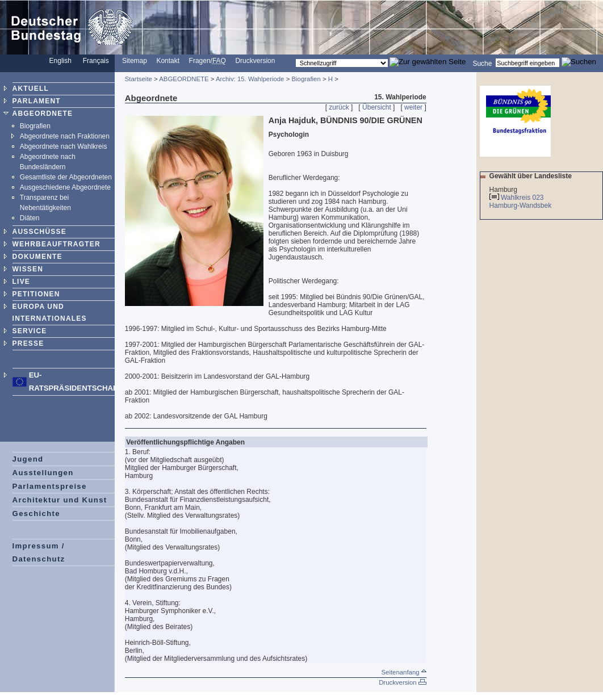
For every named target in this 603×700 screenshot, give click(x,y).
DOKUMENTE (37, 257)
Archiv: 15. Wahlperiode (250, 79)
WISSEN (28, 269)
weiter (413, 107)
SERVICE (30, 331)
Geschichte (36, 514)
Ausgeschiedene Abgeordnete (65, 187)
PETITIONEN (36, 294)
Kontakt (168, 61)
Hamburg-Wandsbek (522, 206)
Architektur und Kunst (60, 500)
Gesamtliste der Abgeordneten (66, 177)
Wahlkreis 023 (522, 198)
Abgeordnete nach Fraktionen (65, 136)
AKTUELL (31, 89)
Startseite (139, 79)
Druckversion (255, 61)
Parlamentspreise (50, 486)
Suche (482, 63)
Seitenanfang (403, 672)
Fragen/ (208, 61)
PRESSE (28, 343)
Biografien (35, 126)
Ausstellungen (43, 473)
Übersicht (377, 107)
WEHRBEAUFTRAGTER (56, 244)
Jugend (28, 459)
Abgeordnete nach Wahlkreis (64, 146)
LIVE (21, 282)
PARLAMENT (37, 101)
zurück (339, 107)
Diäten (30, 218)
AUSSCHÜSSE (39, 232)
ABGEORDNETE (43, 114)
